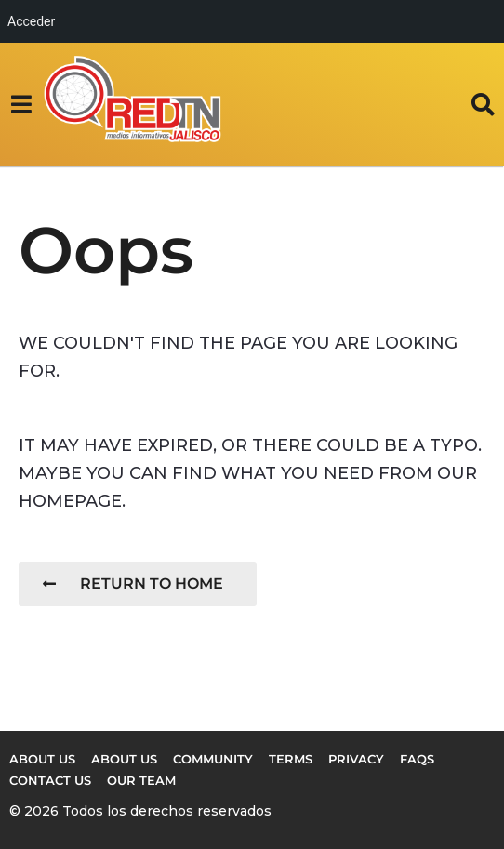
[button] (21, 104)
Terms (291, 759)
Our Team (141, 780)
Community (213, 759)
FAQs (417, 759)
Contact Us (50, 780)
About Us (124, 759)
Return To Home (133, 584)
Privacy (356, 759)
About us (42, 759)
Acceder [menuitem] (31, 21)
